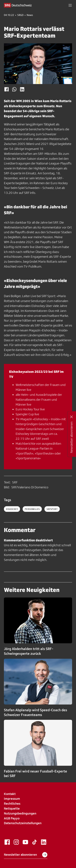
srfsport (52, 509)
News (30, 15)
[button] (70, 5)
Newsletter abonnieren (26, 855)
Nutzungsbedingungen (20, 813)
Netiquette (12, 808)
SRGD (20, 15)
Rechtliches (12, 803)
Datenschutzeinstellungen (23, 823)
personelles (32, 509)
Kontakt (10, 794)
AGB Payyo (12, 818)
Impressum (12, 799)
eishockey (12, 509)
